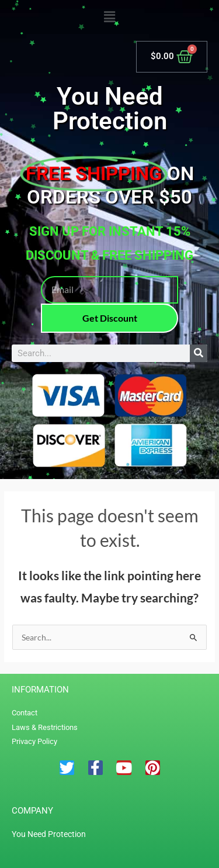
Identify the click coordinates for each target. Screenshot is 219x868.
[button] (109, 17)
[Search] (199, 353)
